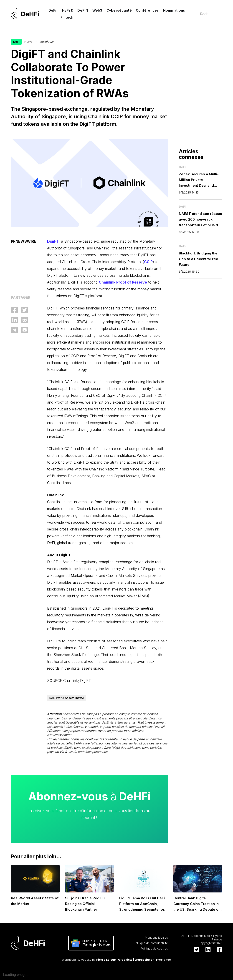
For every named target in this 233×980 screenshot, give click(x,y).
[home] (25, 14)
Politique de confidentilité (151, 943)
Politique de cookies (154, 949)
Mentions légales (156, 938)
